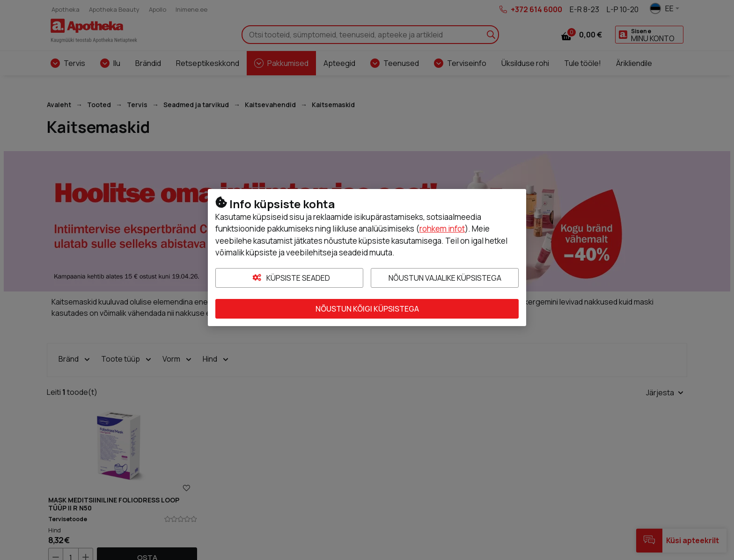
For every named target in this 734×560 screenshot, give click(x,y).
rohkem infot (442, 229)
